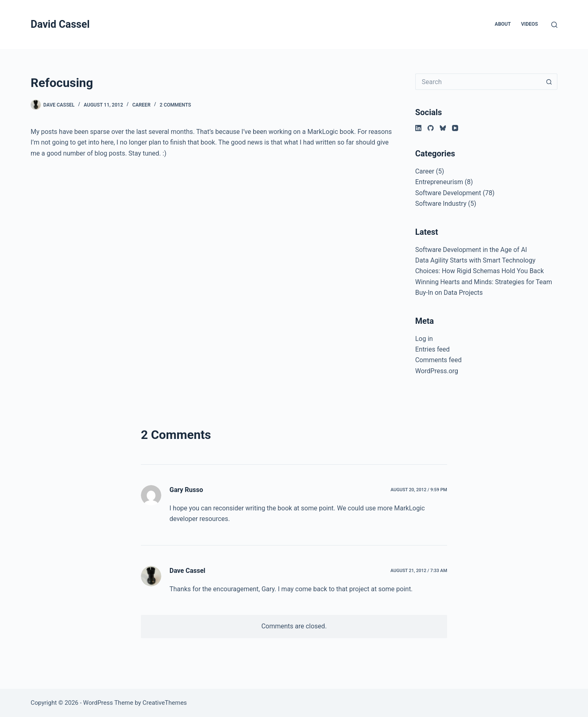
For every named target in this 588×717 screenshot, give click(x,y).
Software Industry (441, 204)
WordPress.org (437, 371)
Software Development (448, 193)
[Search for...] (478, 82)
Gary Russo (186, 490)
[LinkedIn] (418, 128)
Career (141, 105)
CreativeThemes (165, 703)
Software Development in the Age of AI (471, 250)
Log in (424, 339)
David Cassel (60, 24)
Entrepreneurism (439, 182)
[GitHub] (431, 128)
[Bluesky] (443, 128)
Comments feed (439, 360)
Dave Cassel (187, 571)
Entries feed (433, 349)
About (503, 24)
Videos (530, 24)
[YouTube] (455, 128)
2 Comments (175, 105)
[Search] (554, 25)
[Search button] (549, 82)
